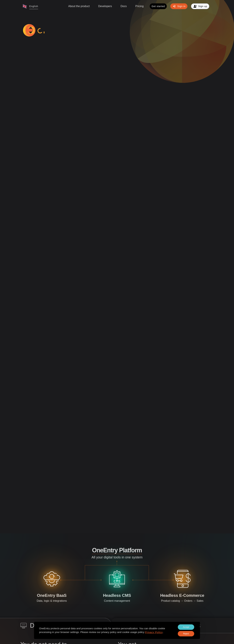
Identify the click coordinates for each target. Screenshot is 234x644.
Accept (186, 627)
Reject (186, 634)
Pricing (139, 6)
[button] (30, 6)
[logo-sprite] (50, 30)
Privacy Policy (154, 632)
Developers (105, 6)
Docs (124, 6)
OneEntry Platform (117, 550)
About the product (79, 6)
